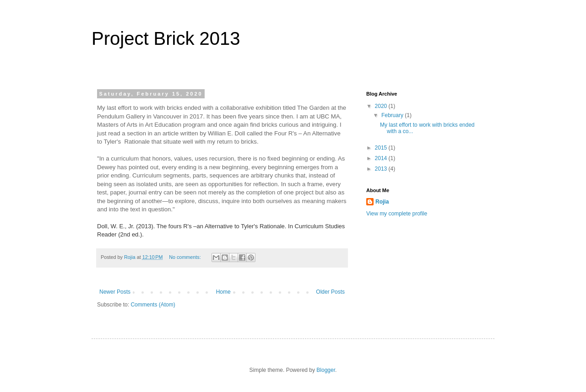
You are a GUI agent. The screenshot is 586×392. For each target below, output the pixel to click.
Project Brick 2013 (166, 38)
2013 (382, 169)
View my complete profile (397, 214)
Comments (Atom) (153, 305)
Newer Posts (115, 292)
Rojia (382, 202)
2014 (382, 158)
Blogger (326, 370)
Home (223, 292)
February (393, 115)
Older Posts (330, 292)
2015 (382, 148)
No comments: (186, 257)
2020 (382, 106)
